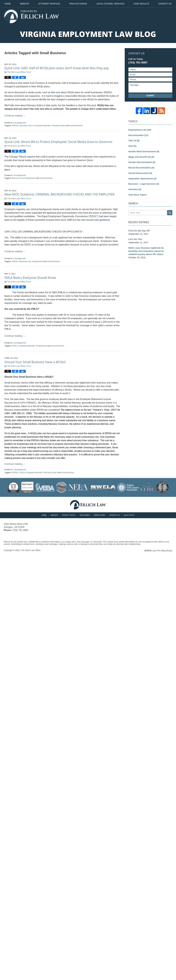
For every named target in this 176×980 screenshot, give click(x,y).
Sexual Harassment (140, 173)
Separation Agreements (142, 178)
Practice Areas (78, 4)
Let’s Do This (135, 239)
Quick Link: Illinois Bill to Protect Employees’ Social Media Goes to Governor (58, 142)
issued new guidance (98, 220)
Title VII (134, 141)
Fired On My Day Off (139, 231)
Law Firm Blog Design (158, 551)
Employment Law (140, 130)
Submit (150, 96)
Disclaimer (85, 515)
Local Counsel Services (110, 4)
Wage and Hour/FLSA (141, 157)
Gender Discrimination (142, 162)
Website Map (99, 515)
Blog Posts (129, 515)
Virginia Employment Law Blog (31, 16)
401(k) (22, 472)
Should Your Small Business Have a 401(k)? (35, 362)
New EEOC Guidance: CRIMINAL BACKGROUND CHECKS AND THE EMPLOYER (59, 194)
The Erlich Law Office (31, 550)
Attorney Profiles (49, 4)
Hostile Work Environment (144, 151)
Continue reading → (15, 116)
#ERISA (15, 125)
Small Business (76, 125)
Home (8, 4)
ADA (132, 146)
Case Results (141, 4)
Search (170, 213)
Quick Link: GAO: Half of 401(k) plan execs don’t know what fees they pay (57, 68)
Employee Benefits (43, 125)
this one (56, 92)
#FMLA (15, 346)
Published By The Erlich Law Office (156, 16)
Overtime (135, 189)
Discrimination (138, 135)
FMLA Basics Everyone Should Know (30, 278)
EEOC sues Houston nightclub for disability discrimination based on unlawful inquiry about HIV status (146, 251)
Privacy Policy (69, 515)
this (20, 83)
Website (25, 4)
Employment (30, 178)
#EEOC (15, 261)
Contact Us (115, 515)
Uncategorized (20, 123)
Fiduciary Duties (58, 125)
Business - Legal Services (144, 184)
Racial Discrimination (141, 168)
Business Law (26, 125)
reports (31, 157)
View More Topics (138, 195)
